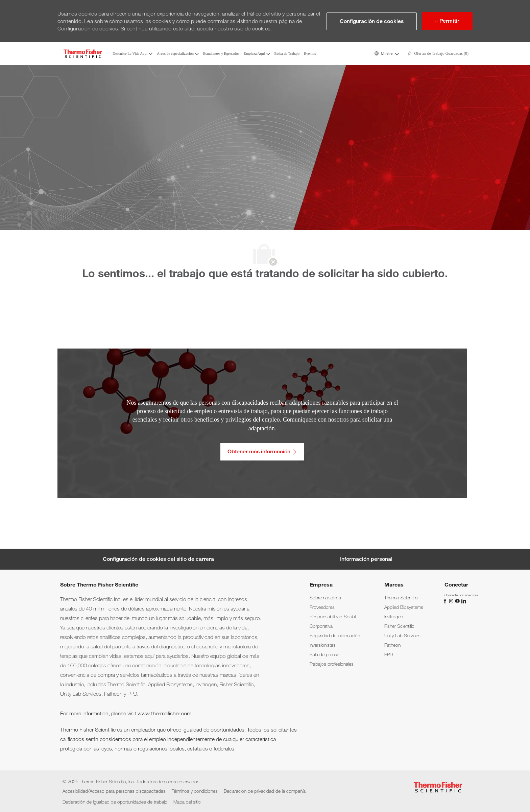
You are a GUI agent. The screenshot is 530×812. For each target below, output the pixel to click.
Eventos (310, 54)
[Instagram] (452, 601)
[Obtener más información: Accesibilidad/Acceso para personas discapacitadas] (262, 452)
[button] (387, 54)
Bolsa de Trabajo (287, 54)
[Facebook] (446, 601)
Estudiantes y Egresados (221, 54)
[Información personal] (366, 559)
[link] (325, 598)
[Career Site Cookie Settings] (158, 559)
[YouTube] (458, 601)
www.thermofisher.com (164, 713)
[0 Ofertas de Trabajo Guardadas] (438, 54)
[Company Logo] (83, 54)
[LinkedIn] (463, 601)
